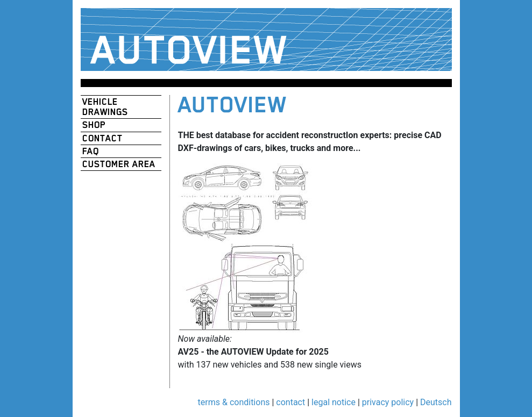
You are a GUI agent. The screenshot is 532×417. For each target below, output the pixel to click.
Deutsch (436, 402)
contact (102, 138)
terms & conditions (234, 402)
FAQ (91, 151)
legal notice (334, 402)
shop (94, 125)
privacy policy (388, 402)
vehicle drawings (105, 107)
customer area (119, 164)
